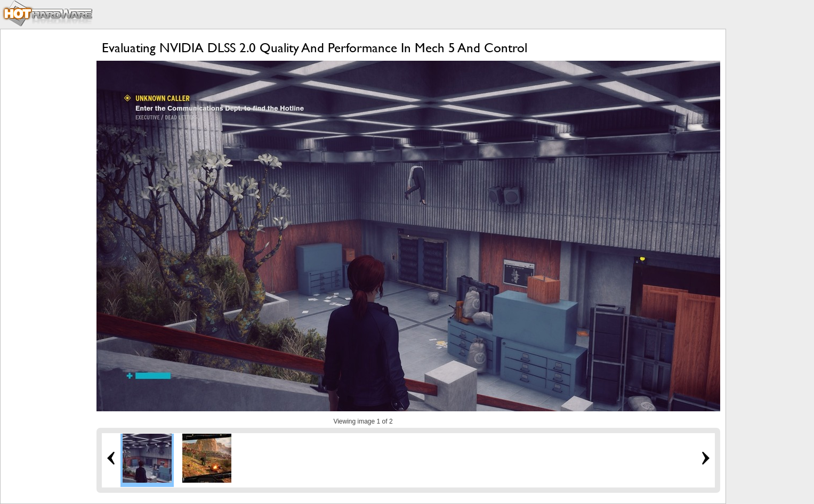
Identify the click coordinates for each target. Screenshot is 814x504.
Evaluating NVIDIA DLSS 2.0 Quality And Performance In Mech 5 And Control (315, 48)
